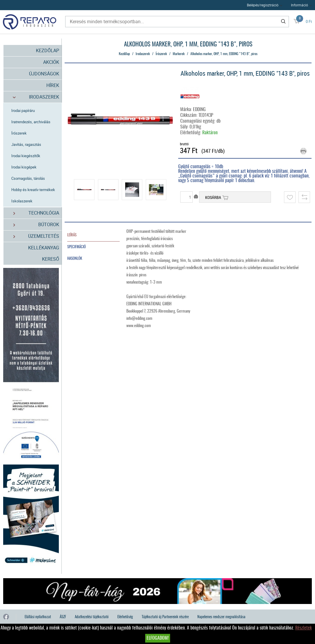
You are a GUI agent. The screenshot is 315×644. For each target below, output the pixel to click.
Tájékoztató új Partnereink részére (165, 617)
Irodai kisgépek (24, 167)
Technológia (33, 213)
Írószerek (19, 133)
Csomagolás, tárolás (28, 178)
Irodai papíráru (23, 110)
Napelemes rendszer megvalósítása (221, 617)
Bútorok (33, 225)
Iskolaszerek (22, 201)
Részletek (304, 628)
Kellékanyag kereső (44, 253)
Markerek (179, 54)
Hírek (53, 85)
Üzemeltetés (33, 236)
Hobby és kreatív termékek (33, 190)
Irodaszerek (33, 97)
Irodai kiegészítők (26, 156)
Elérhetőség (125, 617)
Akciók (51, 62)
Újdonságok (44, 74)
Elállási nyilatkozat (38, 617)
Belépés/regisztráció (263, 5)
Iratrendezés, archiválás (31, 122)
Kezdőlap (48, 50)
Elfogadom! (158, 638)
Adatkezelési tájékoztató (92, 617)
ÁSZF (63, 617)
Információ (299, 5)
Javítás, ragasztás (26, 144)
